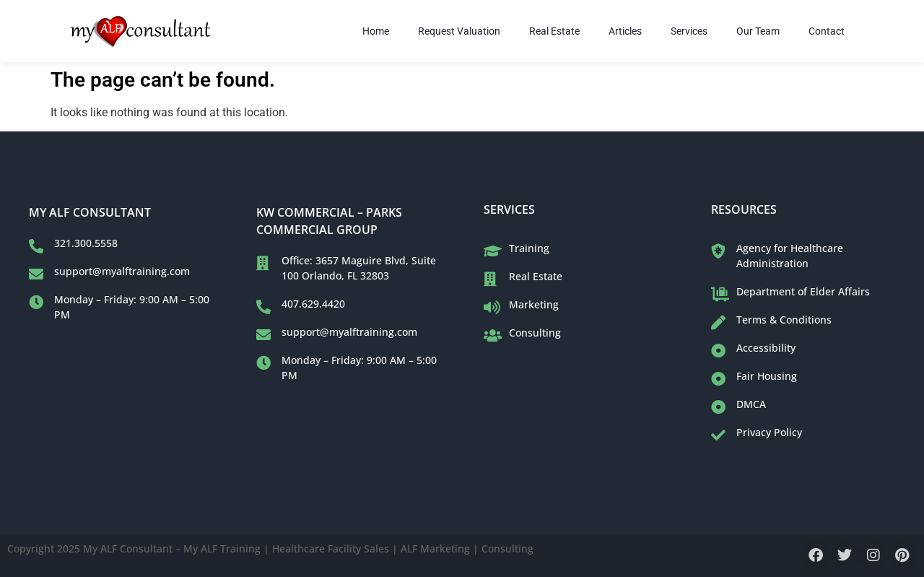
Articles (625, 31)
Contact (827, 31)
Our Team (758, 31)
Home (376, 31)
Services (689, 31)
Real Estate (554, 31)
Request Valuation (459, 31)
